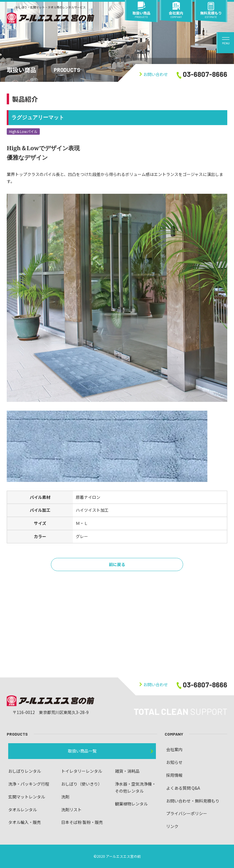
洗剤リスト (71, 810)
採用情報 (174, 775)
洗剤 (65, 797)
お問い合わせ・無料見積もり (193, 801)
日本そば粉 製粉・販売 (82, 822)
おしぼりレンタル (25, 771)
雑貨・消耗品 (127, 771)
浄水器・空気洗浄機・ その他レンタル (135, 787)
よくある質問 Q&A (183, 788)
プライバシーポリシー (187, 813)
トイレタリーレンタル (82, 771)
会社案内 (174, 749)
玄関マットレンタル (27, 797)
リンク (172, 826)
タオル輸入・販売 (25, 822)
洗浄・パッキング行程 (29, 784)
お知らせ (174, 762)
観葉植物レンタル (131, 804)
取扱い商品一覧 (82, 751)
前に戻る (117, 564)
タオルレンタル (23, 810)
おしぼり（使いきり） (82, 784)
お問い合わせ (154, 74)
